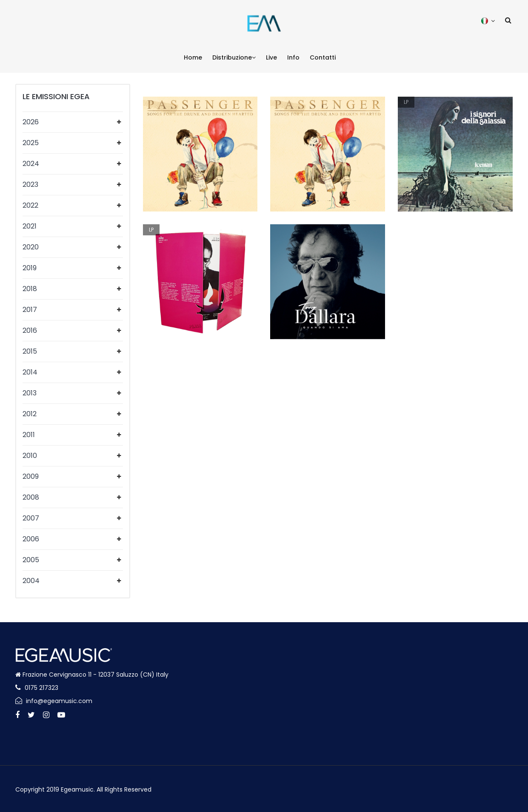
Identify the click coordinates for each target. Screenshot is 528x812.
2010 (30, 456)
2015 (30, 351)
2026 (31, 122)
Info (293, 57)
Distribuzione (234, 57)
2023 (30, 184)
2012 (30, 414)
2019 (30, 268)
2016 (30, 330)
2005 (31, 560)
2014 (30, 372)
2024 (31, 164)
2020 (31, 247)
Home (193, 57)
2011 (29, 435)
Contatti (323, 57)
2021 (30, 226)
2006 (31, 539)
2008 (31, 497)
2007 (31, 518)
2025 (31, 143)
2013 (30, 393)
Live (271, 57)
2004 (31, 581)
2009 (31, 476)
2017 (30, 310)
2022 (30, 205)
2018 (30, 289)
